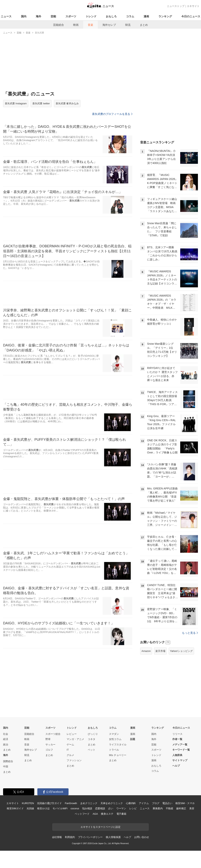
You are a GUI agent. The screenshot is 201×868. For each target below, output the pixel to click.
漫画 (146, 16)
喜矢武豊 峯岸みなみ (67, 103)
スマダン (114, 734)
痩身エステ (107, 814)
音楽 (90, 25)
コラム (130, 16)
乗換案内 (158, 808)
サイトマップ (180, 760)
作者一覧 (177, 739)
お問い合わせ (142, 837)
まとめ (144, 25)
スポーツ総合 (53, 734)
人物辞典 (177, 755)
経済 (6, 739)
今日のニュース (191, 16)
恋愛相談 (100, 808)
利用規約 (70, 837)
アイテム (144, 803)
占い (111, 808)
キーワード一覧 (181, 750)
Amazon (146, 651)
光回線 (30, 808)
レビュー (72, 734)
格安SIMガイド (15, 808)
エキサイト (193, 6)
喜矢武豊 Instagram (16, 103)
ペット (92, 750)
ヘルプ (176, 766)
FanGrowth (71, 803)
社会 (6, 734)
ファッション (74, 760)
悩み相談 (87, 808)
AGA (95, 814)
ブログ (156, 803)
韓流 (128, 25)
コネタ (92, 739)
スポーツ (71, 16)
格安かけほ (43, 808)
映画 (76, 25)
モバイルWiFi (60, 808)
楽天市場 (160, 651)
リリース (178, 734)
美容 (192, 808)
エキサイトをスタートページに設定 (100, 827)
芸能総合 (59, 25)
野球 (48, 739)
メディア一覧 (180, 745)
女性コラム (115, 739)
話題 (133, 739)
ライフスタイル (118, 745)
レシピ (133, 808)
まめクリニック (89, 803)
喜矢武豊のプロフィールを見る (112, 114)
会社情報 (57, 837)
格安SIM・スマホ (185, 803)
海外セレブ (109, 25)
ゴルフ (49, 750)
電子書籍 (121, 814)
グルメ (70, 755)
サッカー (50, 745)
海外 (39, 16)
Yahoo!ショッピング (181, 651)
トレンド (91, 16)
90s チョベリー (118, 755)
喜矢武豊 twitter (41, 103)
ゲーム (70, 745)
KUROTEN (28, 803)
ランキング (165, 16)
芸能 (53, 16)
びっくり (93, 734)
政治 (6, 745)
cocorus (75, 808)
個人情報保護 (113, 837)
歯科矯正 (181, 808)
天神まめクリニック (112, 803)
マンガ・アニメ (75, 739)
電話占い (167, 803)
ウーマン (121, 808)
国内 (24, 16)
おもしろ (111, 16)
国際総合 (8, 761)
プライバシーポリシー (90, 837)
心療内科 (131, 803)
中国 (6, 766)
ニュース (6, 16)
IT (68, 750)
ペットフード (82, 814)
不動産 (170, 808)
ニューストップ (176, 6)
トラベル (114, 750)
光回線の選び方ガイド (49, 803)
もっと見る (190, 633)
